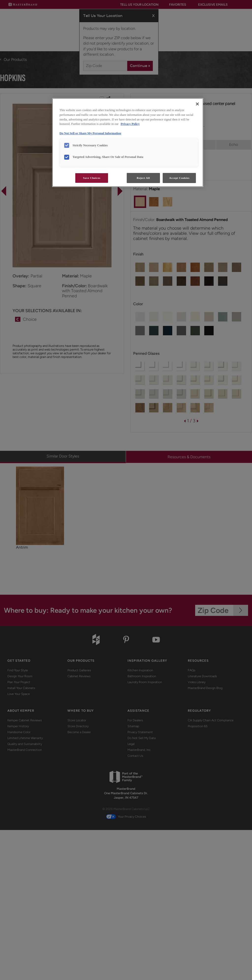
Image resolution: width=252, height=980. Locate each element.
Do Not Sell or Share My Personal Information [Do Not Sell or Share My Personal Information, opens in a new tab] (90, 133)
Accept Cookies (179, 178)
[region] (128, 143)
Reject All (143, 178)
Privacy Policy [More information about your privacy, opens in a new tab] (130, 124)
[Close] (197, 104)
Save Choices (92, 178)
